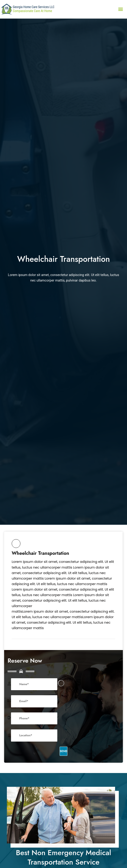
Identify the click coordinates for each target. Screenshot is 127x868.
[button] (121, 9)
